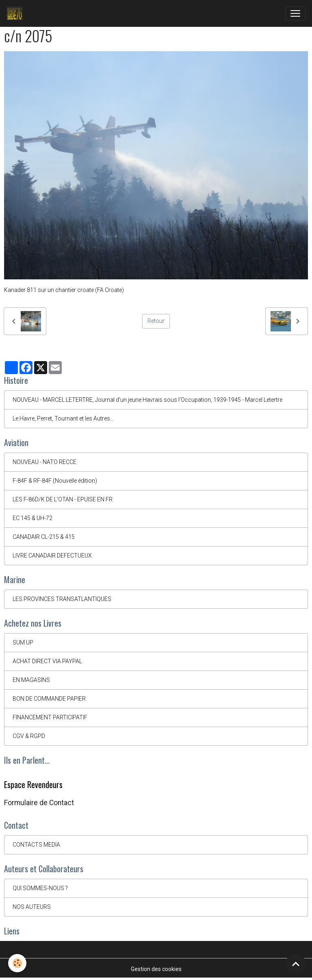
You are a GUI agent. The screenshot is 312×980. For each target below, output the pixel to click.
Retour (156, 321)
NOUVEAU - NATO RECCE (44, 462)
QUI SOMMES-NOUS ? (40, 888)
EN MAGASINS (31, 680)
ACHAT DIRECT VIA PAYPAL (47, 661)
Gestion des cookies (156, 969)
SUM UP (23, 642)
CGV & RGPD (29, 736)
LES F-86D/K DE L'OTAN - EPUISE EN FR (63, 499)
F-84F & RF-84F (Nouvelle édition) (55, 481)
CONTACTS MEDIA (36, 845)
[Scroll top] (296, 964)
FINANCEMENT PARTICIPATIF (50, 717)
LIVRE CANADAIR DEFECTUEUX (52, 555)
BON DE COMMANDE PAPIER (49, 699)
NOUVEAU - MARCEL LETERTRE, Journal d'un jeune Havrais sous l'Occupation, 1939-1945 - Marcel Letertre (147, 400)
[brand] (16, 13)
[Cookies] (17, 963)
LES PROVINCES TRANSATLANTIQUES (62, 599)
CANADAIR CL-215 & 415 (44, 537)
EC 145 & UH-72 (32, 518)
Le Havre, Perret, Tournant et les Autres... (63, 418)
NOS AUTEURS (32, 907)
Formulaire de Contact (39, 803)
